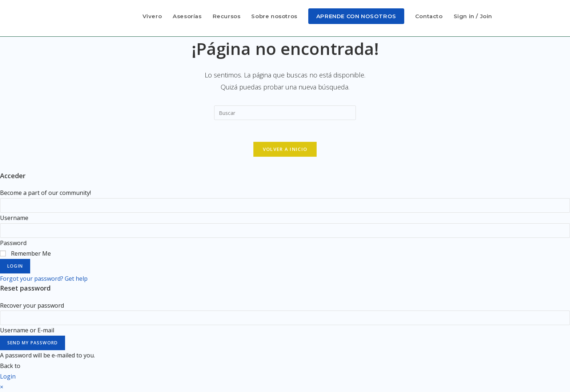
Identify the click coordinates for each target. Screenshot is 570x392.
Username (14, 218)
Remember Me (25, 253)
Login (15, 266)
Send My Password (33, 343)
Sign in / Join (473, 16)
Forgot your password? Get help (44, 279)
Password (13, 243)
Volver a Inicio (285, 149)
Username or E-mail (27, 330)
